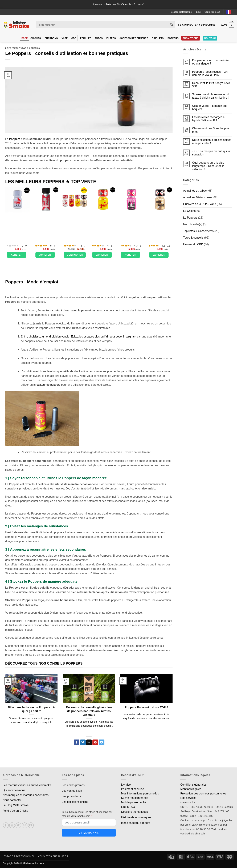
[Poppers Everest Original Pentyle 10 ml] (18, 200)
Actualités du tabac (195, 191)
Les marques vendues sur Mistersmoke (27, 785)
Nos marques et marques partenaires (26, 795)
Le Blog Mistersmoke (16, 805)
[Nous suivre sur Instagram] (12, 825)
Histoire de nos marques (136, 817)
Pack (25, 38)
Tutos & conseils (30, 48)
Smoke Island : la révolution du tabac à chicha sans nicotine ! (211, 96)
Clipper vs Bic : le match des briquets (210, 107)
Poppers (173, 38)
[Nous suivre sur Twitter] (18, 825)
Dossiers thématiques (134, 812)
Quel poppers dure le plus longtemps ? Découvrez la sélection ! (208, 166)
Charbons (51, 38)
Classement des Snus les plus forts (211, 130)
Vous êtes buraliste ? (53, 856)
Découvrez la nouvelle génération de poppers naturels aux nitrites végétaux (89, 711)
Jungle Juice (128, 650)
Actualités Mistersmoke (197, 197)
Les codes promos (73, 785)
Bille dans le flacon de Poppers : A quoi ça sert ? (31, 709)
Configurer (75, 255)
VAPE (65, 38)
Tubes (99, 38)
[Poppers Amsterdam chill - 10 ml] (132, 199)
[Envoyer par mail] (89, 742)
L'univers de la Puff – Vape (200, 204)
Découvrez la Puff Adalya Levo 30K (211, 85)
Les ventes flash (72, 791)
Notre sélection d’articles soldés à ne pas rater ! (212, 142)
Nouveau (210, 38)
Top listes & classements (198, 231)
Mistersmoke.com (33, 863)
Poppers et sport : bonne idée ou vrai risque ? (210, 62)
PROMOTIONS (191, 38)
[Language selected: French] (230, 12)
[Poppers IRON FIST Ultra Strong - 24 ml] (46, 199)
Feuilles (86, 38)
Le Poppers (12, 48)
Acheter (17, 255)
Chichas (36, 38)
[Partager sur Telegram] (102, 742)
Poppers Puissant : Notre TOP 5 (146, 707)
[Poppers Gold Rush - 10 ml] (160, 199)
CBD (74, 38)
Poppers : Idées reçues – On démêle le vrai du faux (210, 73)
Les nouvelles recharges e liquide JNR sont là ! (208, 119)
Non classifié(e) (193, 224)
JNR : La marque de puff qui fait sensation (212, 153)
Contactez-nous (212, 12)
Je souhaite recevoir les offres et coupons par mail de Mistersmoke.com (87, 814)
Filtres (111, 38)
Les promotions (71, 796)
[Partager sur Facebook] (77, 742)
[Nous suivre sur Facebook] (6, 825)
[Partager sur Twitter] (83, 742)
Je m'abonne (89, 833)
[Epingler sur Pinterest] (95, 742)
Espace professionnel (182, 12)
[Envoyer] (171, 25)
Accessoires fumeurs (134, 38)
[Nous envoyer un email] (25, 825)
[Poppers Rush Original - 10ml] (103, 199)
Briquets (158, 38)
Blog (198, 12)
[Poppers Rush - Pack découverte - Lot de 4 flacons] (75, 199)
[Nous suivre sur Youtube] (31, 825)
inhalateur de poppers (47, 385)
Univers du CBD (193, 244)
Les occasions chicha (75, 802)
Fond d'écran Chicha (15, 811)
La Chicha (189, 211)
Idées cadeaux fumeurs (136, 823)
